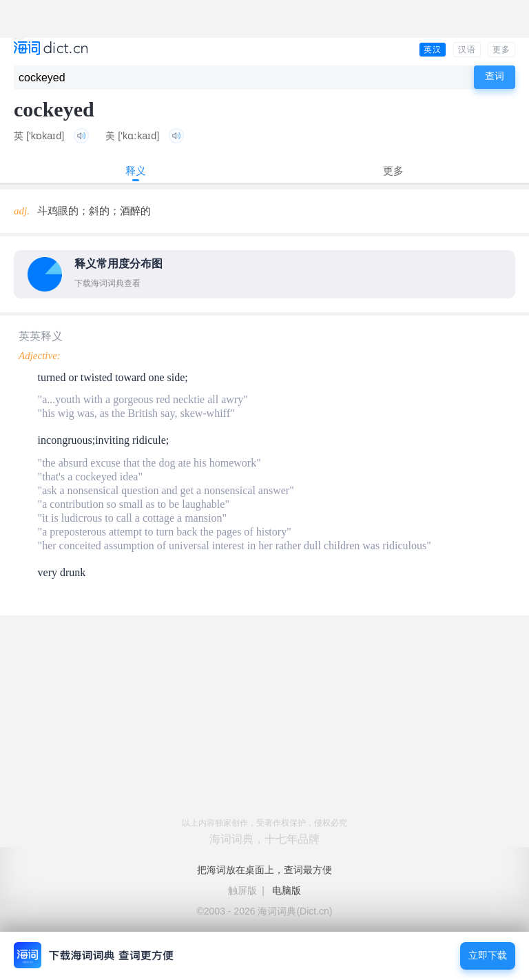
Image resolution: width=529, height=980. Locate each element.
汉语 (467, 50)
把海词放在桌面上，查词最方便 (264, 870)
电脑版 (287, 890)
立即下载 (488, 956)
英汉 (433, 50)
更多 (501, 50)
